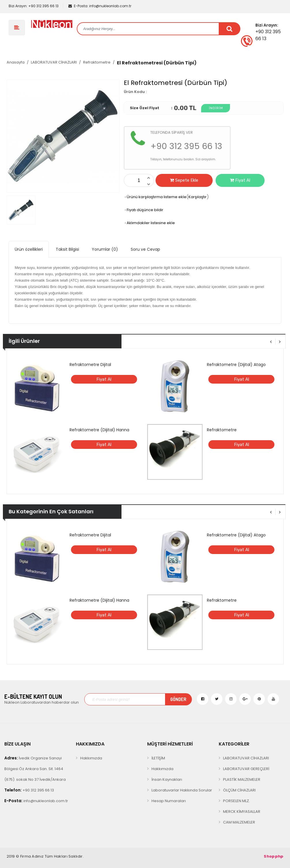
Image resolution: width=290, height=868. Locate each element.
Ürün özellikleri (29, 249)
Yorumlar (105, 249)
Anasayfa (16, 62)
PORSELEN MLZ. (236, 801)
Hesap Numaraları (169, 801)
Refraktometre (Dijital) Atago (236, 365)
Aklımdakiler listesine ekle (149, 223)
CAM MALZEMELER (239, 822)
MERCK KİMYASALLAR (242, 812)
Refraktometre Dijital (90, 365)
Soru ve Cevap (145, 249)
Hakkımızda (91, 758)
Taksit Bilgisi (67, 249)
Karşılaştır (198, 197)
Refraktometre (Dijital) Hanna (99, 430)
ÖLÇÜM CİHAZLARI (239, 790)
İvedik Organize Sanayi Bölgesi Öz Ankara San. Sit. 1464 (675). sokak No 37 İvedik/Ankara (35, 769)
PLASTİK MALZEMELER (242, 779)
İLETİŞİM (158, 758)
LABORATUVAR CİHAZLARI (54, 62)
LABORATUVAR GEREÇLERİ (246, 769)
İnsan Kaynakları (167, 779)
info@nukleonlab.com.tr (100, 6)
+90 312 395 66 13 (33, 6)
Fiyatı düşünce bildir (144, 210)
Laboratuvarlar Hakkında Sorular (182, 790)
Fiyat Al (240, 180)
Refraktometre (97, 62)
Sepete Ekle (184, 180)
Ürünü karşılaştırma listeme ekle (155, 197)
